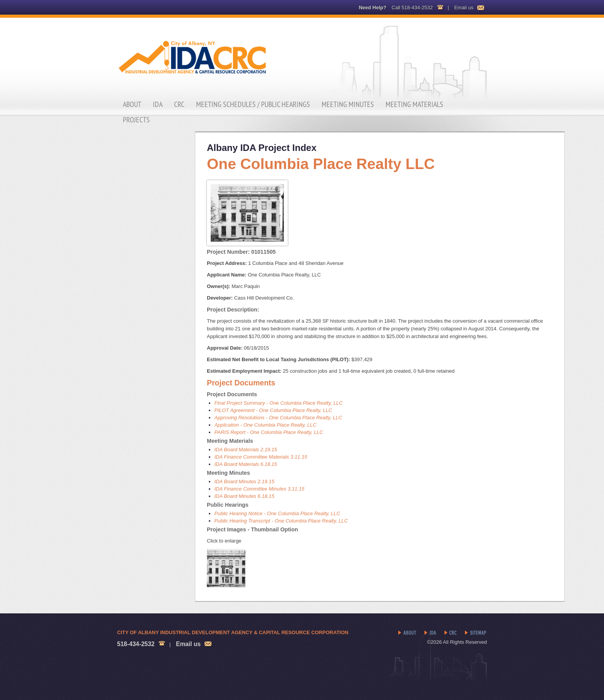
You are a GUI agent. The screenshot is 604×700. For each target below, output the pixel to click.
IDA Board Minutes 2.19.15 (245, 481)
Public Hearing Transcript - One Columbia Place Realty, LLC (281, 521)
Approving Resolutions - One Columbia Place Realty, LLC (278, 418)
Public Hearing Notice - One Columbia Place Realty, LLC (277, 513)
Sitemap (476, 633)
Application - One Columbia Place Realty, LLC (266, 425)
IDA (158, 104)
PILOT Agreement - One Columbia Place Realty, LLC (273, 410)
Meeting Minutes (348, 104)
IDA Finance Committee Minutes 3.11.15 (260, 489)
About (132, 104)
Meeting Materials (414, 104)
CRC (179, 104)
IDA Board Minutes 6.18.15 (245, 496)
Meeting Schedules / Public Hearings (253, 104)
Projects (136, 120)
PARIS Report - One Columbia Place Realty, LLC (269, 432)
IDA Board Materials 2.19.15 (246, 450)
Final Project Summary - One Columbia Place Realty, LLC (279, 403)
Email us (464, 8)
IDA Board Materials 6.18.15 (246, 464)
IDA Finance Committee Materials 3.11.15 (261, 457)
